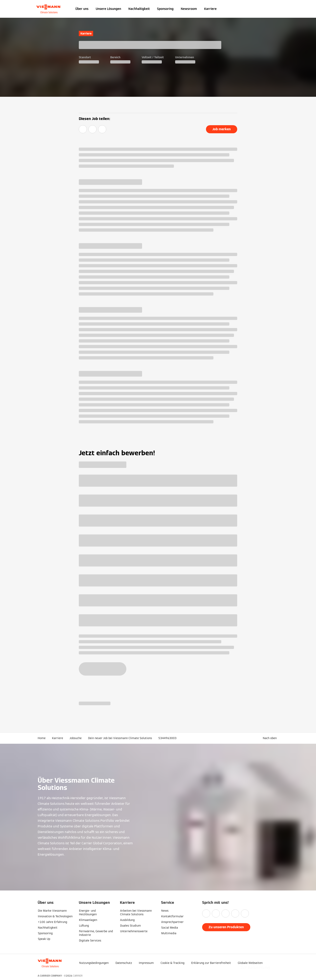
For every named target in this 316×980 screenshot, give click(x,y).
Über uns (82, 9)
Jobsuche (76, 738)
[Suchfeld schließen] (276, 9)
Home (42, 738)
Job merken (222, 129)
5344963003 (167, 738)
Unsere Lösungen (108, 9)
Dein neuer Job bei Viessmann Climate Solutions (120, 738)
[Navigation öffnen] (24, 9)
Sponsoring (165, 9)
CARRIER (78, 976)
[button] (271, 738)
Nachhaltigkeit (139, 9)
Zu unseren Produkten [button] (226, 927)
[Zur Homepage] (48, 9)
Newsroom (189, 9)
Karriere (210, 9)
